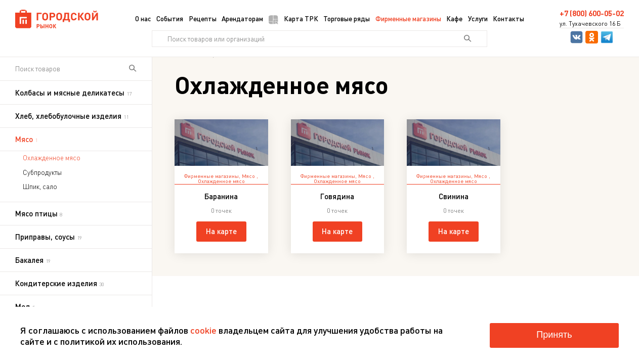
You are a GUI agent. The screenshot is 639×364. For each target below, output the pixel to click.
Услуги (478, 18)
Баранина (221, 196)
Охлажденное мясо (52, 158)
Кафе (454, 18)
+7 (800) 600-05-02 (592, 13)
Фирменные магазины (408, 18)
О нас (143, 18)
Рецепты (203, 18)
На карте (221, 231)
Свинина (454, 196)
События (170, 18)
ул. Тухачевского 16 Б (590, 24)
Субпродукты (42, 172)
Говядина (337, 196)
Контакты (508, 18)
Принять (554, 335)
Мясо (249, 176)
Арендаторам (242, 18)
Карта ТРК (293, 19)
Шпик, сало (40, 187)
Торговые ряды (347, 18)
